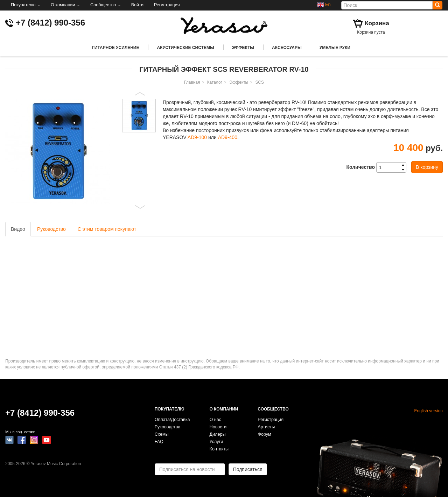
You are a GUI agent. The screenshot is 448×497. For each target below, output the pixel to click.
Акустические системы (185, 48)
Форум (264, 434)
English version (429, 411)
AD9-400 (228, 137)
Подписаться (248, 469)
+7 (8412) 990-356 (50, 23)
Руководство (51, 229)
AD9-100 (197, 137)
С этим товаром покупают (107, 229)
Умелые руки (335, 48)
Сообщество (106, 5)
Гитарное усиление (115, 48)
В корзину (427, 167)
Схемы (162, 434)
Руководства (168, 427)
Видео (18, 229)
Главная (192, 82)
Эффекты (243, 48)
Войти (137, 5)
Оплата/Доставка (172, 420)
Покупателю (26, 5)
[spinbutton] (393, 167)
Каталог (215, 82)
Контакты (219, 449)
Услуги (216, 442)
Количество (360, 167)
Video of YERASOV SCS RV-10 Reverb (101, 292)
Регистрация (167, 5)
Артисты (266, 427)
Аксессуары (287, 48)
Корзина (377, 23)
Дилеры (218, 434)
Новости (218, 427)
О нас (216, 420)
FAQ (159, 442)
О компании (65, 5)
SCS (259, 82)
